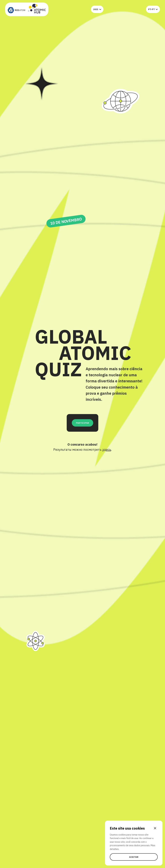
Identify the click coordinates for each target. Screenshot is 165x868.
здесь (107, 450)
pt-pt (153, 9)
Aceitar (134, 857)
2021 (97, 9)
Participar (82, 423)
